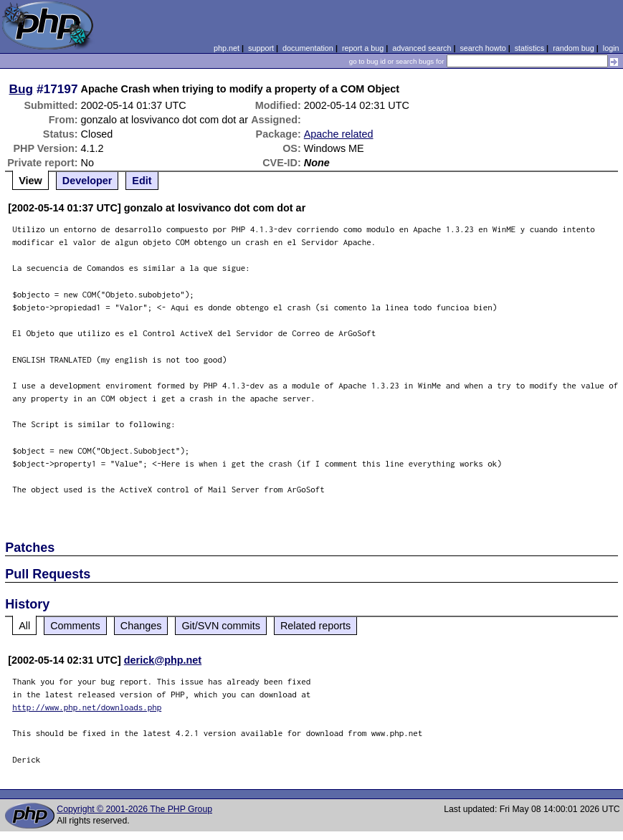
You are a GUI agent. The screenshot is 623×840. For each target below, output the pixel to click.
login (611, 48)
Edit (142, 181)
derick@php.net (163, 660)
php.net (227, 48)
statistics (529, 48)
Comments (75, 626)
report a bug (363, 48)
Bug (22, 89)
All (24, 626)
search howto (482, 48)
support (261, 48)
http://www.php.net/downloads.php (87, 707)
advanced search (422, 48)
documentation (308, 48)
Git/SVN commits (221, 626)
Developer (87, 181)
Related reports (315, 626)
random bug (574, 48)
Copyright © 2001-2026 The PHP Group (134, 809)
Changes (141, 626)
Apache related (339, 134)
